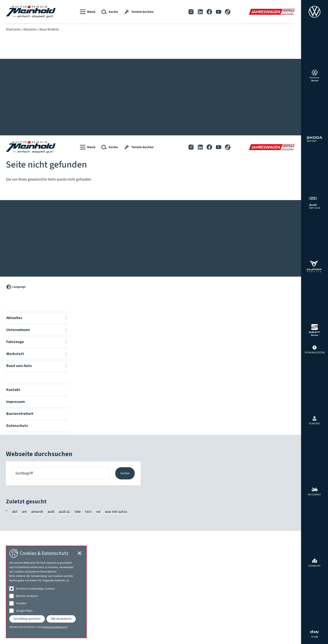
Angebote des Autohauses (267, 94)
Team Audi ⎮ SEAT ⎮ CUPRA (65, 106)
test (88, 625)
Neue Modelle (17, 112)
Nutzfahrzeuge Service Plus (173, 124)
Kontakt (14, 65)
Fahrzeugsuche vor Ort (112, 94)
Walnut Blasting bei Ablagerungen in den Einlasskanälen (195, 141)
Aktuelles (30, 29)
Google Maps (24, 611)
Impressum (35, 65)
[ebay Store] (315, 634)
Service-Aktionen (19, 106)
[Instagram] (191, 12)
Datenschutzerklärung (54, 627)
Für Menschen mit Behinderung (119, 100)
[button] (88, 12)
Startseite (13, 29)
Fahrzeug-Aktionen (21, 100)
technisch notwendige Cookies (35, 589)
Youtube (21, 603)
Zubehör (253, 124)
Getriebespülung (165, 106)
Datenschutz (96, 65)
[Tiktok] (228, 12)
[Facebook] (209, 12)
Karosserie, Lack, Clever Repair (176, 118)
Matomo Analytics (27, 596)
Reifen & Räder (259, 112)
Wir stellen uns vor (58, 94)
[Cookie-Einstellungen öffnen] (291, 379)
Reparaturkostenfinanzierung (175, 94)
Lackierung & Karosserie (63, 112)
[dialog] (46, 592)
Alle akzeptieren (61, 619)
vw (98, 625)
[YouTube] (219, 12)
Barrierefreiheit (64, 65)
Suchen (125, 586)
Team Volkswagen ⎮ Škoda (64, 100)
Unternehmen (60, 85)
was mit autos (116, 625)
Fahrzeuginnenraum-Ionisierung (177, 100)
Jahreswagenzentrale (112, 106)
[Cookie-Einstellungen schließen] (291, 181)
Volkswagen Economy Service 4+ (177, 135)
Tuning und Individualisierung (270, 118)
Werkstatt (164, 85)
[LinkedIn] (200, 12)
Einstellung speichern (27, 619)
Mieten (252, 106)
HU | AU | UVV (163, 112)
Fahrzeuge (107, 85)
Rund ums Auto (264, 85)
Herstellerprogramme (264, 100)
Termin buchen (163, 129)
